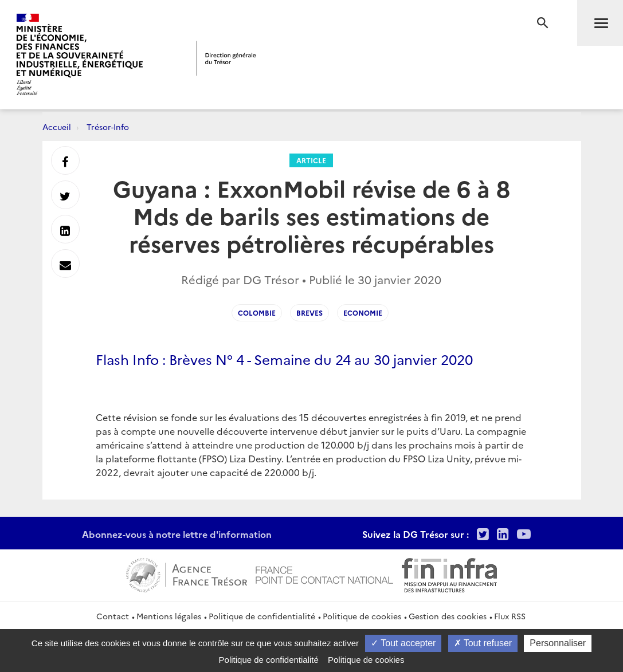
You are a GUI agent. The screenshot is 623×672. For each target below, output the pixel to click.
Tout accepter (403, 643)
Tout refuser (483, 643)
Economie (363, 313)
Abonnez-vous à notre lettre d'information (177, 534)
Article (311, 160)
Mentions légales (169, 616)
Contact (113, 616)
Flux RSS (510, 616)
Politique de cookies (362, 616)
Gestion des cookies (448, 616)
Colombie (257, 313)
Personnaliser (558, 643)
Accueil (57, 127)
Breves (309, 313)
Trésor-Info (108, 127)
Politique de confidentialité (262, 616)
